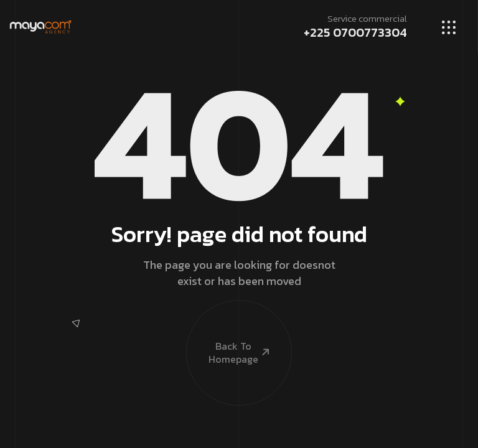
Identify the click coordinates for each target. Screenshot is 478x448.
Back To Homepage (229, 333)
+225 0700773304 (355, 32)
